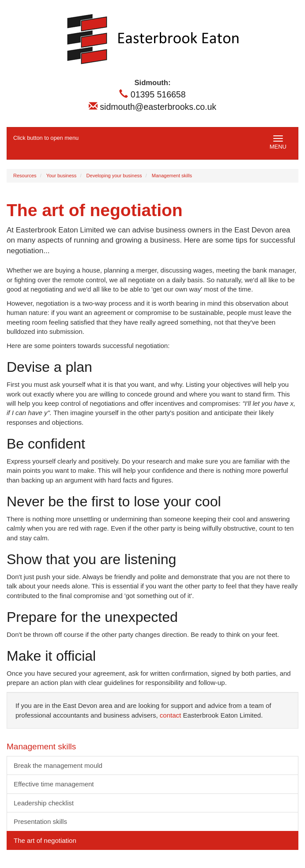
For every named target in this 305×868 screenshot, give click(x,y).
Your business (62, 176)
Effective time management (54, 784)
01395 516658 (152, 94)
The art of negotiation (45, 840)
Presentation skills (40, 821)
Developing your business (114, 176)
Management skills (172, 176)
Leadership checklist (44, 803)
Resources (25, 176)
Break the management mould (58, 765)
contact (170, 715)
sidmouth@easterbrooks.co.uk (152, 107)
